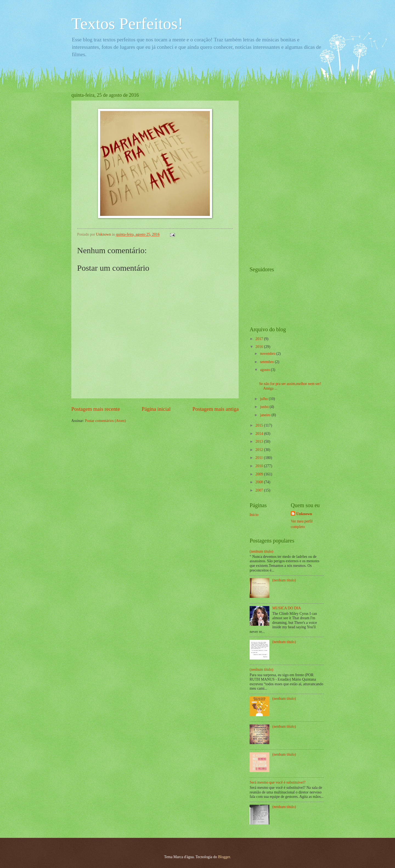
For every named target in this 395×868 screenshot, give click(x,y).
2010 (260, 466)
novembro (268, 354)
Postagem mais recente (96, 409)
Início (254, 515)
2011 (260, 458)
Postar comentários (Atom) (105, 421)
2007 (260, 490)
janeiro (266, 415)
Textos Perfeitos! (127, 24)
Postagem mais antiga (216, 409)
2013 (260, 442)
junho (265, 407)
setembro (267, 362)
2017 (260, 339)
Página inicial (156, 409)
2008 (260, 482)
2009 (260, 474)
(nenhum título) (261, 551)
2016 (260, 347)
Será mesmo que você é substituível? (277, 782)
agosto (265, 370)
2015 (260, 425)
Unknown (304, 514)
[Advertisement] (272, 175)
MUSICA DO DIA (287, 608)
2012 (260, 450)
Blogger (224, 857)
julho (264, 399)
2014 (260, 434)
